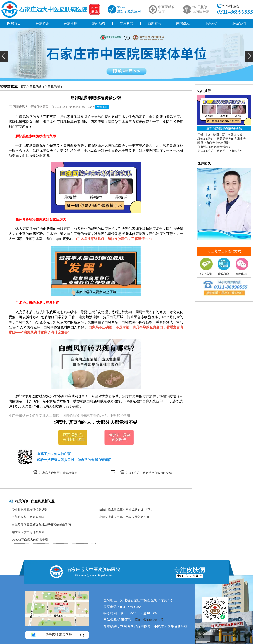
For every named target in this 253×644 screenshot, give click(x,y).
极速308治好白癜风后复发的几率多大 (222, 139)
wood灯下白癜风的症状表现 (30, 540)
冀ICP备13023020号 (149, 620)
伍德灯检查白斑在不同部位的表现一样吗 (126, 509)
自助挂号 (155, 24)
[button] (4, 56)
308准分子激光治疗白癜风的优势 (151, 473)
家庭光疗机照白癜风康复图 (60, 473)
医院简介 (42, 24)
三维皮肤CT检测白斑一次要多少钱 (220, 135)
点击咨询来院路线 (57, 635)
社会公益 (211, 24)
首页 (24, 86)
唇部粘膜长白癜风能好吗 (28, 517)
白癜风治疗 (55, 86)
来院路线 (183, 24)
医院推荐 (70, 24)
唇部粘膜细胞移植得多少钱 (30, 509)
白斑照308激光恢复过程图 (214, 147)
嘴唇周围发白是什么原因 (28, 532)
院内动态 (98, 24)
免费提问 (102, 107)
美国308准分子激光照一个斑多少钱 (220, 151)
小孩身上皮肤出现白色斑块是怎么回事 (124, 517)
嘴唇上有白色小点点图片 (214, 143)
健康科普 (126, 24)
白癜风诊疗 (37, 86)
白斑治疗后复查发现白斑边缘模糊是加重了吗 (41, 525)
